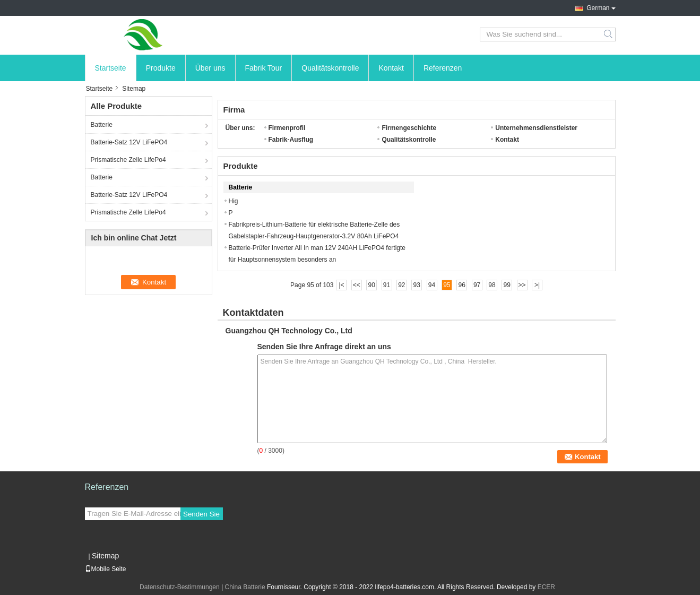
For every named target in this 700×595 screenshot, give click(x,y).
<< (357, 285)
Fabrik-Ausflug (291, 140)
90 (371, 285)
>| (537, 285)
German (598, 8)
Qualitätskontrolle (330, 68)
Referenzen (443, 68)
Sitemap (105, 556)
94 (432, 285)
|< (341, 285)
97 (477, 285)
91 (387, 285)
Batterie (102, 125)
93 (417, 285)
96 (462, 285)
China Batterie (245, 587)
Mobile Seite (106, 569)
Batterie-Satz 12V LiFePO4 (129, 142)
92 (401, 285)
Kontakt (391, 68)
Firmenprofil (287, 128)
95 (447, 285)
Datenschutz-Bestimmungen (180, 587)
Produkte (161, 68)
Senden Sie (201, 514)
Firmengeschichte (409, 128)
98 (492, 285)
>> (522, 285)
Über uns (210, 68)
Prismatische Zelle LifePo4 (128, 160)
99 (507, 285)
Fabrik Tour (264, 68)
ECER (546, 587)
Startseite (111, 68)
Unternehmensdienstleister (536, 128)
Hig (234, 201)
